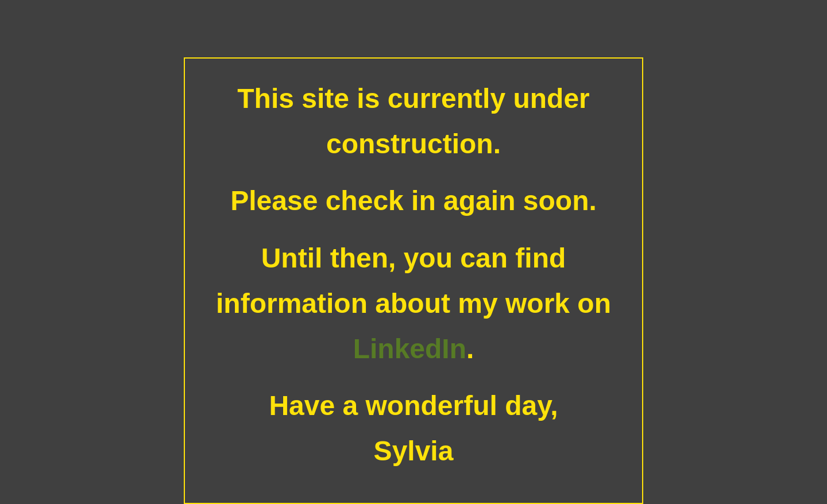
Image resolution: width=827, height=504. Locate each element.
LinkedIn (410, 349)
